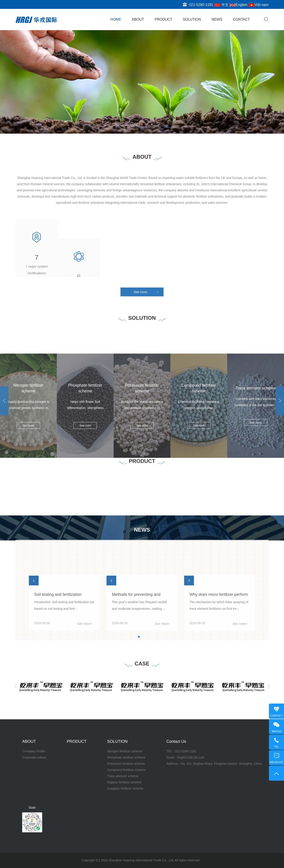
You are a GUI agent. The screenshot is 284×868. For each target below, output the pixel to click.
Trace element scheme (123, 776)
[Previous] (15, 686)
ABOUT (138, 19)
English (238, 5)
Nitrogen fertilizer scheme (125, 751)
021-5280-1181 (186, 751)
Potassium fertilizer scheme (126, 764)
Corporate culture (34, 757)
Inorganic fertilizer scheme (125, 788)
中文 (221, 5)
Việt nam (258, 5)
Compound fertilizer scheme (126, 770)
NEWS (217, 19)
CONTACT (241, 19)
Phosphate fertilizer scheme (126, 757)
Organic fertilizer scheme (124, 782)
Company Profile (34, 751)
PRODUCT (163, 19)
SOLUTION (192, 19)
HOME (116, 19)
